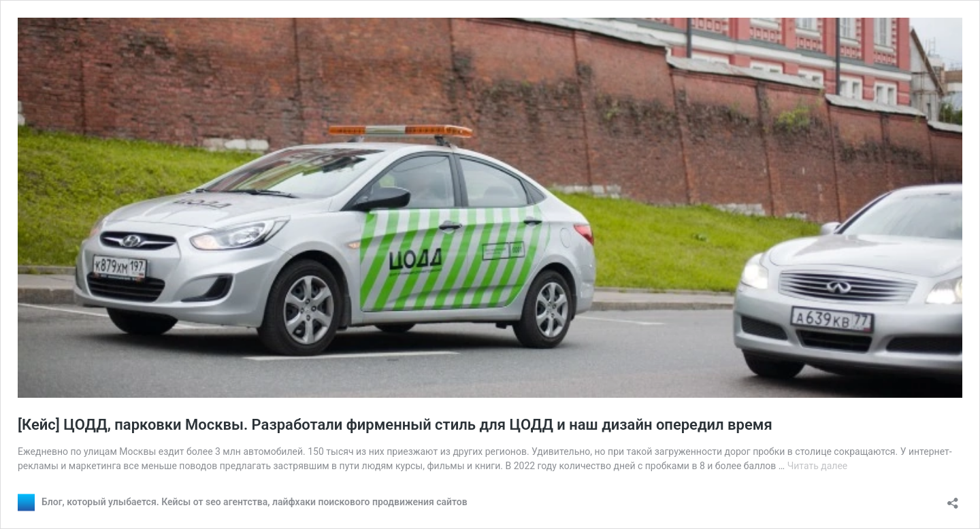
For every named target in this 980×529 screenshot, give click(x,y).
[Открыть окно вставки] (953, 499)
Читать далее (818, 466)
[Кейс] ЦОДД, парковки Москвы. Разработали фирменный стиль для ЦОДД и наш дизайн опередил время (395, 425)
